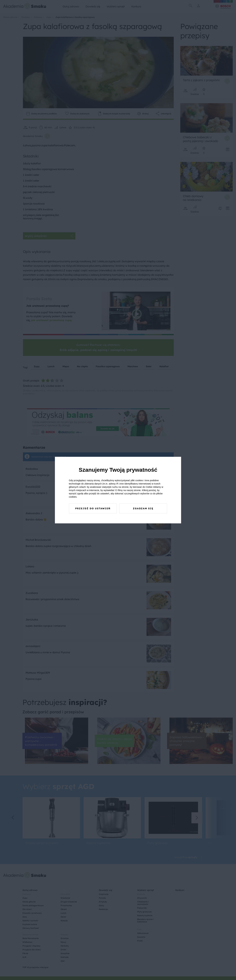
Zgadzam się (143, 508)
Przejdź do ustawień (93, 508)
